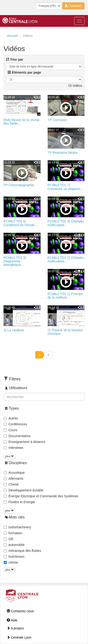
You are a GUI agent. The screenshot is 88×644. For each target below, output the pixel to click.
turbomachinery (17, 527)
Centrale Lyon (19, 637)
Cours (10, 430)
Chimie (11, 484)
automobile (14, 545)
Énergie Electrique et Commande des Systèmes (41, 496)
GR (9, 539)
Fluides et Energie (19, 502)
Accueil (12, 36)
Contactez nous (20, 611)
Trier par (15, 59)
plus (10, 456)
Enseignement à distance (25, 442)
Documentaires (17, 436)
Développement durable (24, 490)
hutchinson (14, 557)
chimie (11, 562)
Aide (12, 620)
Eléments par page (24, 72)
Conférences (15, 424)
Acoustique (14, 473)
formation (13, 533)
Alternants (13, 478)
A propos (15, 628)
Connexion (73, 6)
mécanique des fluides (22, 551)
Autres (11, 418)
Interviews (13, 448)
